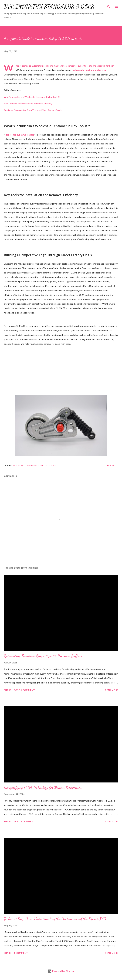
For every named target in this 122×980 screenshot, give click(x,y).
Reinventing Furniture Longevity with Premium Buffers (43, 656)
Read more (112, 690)
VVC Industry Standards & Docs (49, 7)
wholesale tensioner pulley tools (34, 466)
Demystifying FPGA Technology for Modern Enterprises (43, 787)
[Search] (109, 6)
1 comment (21, 953)
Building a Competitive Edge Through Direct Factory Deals (33, 110)
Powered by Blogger (61, 971)
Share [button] (111, 466)
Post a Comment (24, 690)
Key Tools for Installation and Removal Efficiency (28, 104)
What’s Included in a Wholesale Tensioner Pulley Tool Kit (32, 97)
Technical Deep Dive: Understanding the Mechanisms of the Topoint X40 (55, 919)
